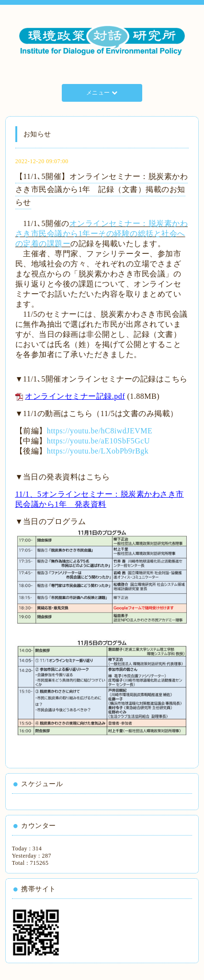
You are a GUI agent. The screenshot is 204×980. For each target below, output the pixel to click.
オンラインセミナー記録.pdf (75, 396)
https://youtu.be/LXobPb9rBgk (98, 451)
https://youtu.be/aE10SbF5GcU (98, 441)
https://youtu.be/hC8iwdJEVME (100, 431)
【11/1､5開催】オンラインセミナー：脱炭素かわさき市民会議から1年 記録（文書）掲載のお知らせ (102, 189)
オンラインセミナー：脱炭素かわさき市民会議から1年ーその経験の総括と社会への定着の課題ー (102, 233)
